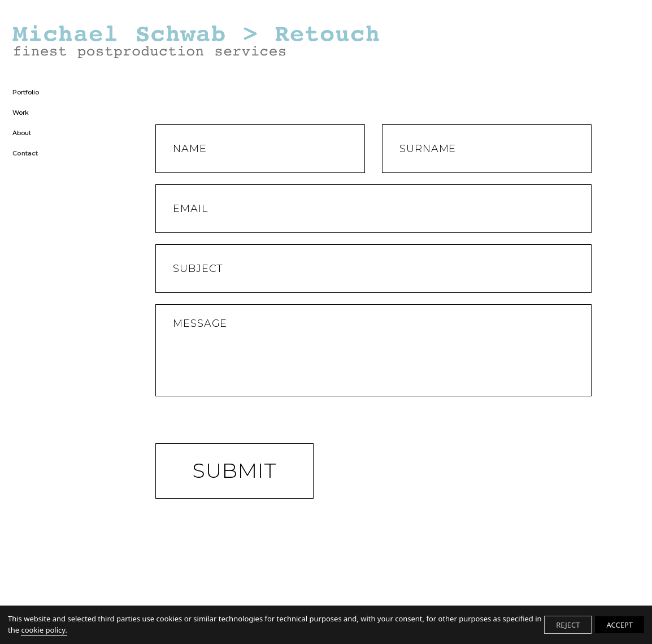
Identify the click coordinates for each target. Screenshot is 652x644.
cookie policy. (44, 630)
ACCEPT (620, 625)
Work (21, 113)
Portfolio (26, 93)
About (22, 133)
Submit (234, 470)
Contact (25, 154)
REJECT (568, 625)
